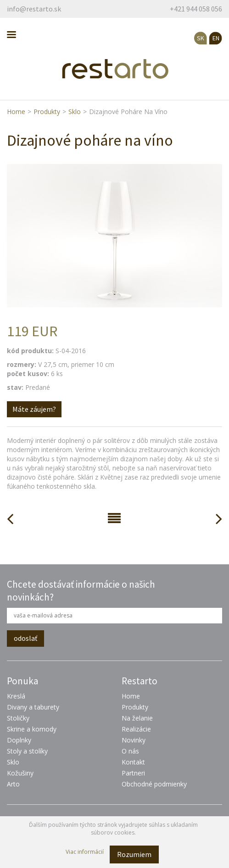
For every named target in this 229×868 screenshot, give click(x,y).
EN (216, 38)
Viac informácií (85, 852)
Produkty (47, 112)
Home (16, 112)
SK (201, 38)
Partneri (133, 773)
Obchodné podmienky (154, 784)
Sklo (75, 112)
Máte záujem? (34, 409)
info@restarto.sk (34, 9)
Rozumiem (134, 854)
